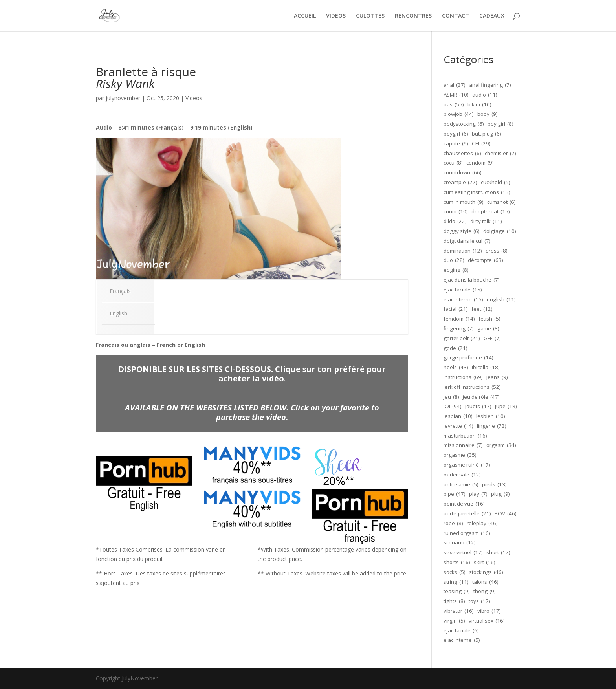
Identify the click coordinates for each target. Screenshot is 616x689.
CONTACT (456, 16)
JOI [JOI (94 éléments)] (453, 407)
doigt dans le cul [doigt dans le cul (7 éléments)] (467, 241)
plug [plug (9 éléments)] (500, 494)
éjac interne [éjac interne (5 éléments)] (462, 640)
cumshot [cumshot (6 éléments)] (501, 202)
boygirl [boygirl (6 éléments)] (456, 134)
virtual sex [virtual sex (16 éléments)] (487, 621)
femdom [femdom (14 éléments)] (459, 319)
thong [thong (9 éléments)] (485, 592)
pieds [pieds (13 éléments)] (494, 485)
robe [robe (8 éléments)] (453, 524)
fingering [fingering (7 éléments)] (459, 329)
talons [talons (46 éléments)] (485, 582)
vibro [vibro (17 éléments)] (489, 611)
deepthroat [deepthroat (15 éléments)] (491, 212)
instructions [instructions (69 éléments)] (463, 377)
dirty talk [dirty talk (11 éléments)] (486, 222)
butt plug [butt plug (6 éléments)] (487, 134)
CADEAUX (492, 16)
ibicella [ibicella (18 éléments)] (486, 368)
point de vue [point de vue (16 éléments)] (464, 504)
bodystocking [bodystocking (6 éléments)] (464, 124)
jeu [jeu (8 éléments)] (451, 397)
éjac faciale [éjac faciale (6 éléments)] (461, 631)
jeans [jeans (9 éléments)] (497, 377)
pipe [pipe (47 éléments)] (455, 494)
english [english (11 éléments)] (501, 300)
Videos (194, 98)
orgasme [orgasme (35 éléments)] (460, 455)
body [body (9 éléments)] (488, 114)
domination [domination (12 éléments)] (463, 251)
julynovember (123, 98)
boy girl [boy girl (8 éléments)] (500, 124)
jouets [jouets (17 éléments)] (478, 407)
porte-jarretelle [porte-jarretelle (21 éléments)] (467, 514)
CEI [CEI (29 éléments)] (481, 144)
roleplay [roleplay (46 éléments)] (482, 524)
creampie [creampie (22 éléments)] (460, 183)
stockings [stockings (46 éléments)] (486, 572)
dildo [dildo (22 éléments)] (455, 222)
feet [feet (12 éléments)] (482, 309)
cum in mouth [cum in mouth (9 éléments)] (464, 202)
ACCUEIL (305, 16)
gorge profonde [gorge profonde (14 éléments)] (468, 358)
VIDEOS (336, 16)
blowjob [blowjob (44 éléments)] (459, 114)
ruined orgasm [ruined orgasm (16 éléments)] (467, 533)
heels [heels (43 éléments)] (456, 368)
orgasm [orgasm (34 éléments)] (501, 445)
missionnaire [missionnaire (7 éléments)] (463, 445)
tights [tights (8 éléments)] (454, 601)
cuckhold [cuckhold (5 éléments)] (496, 183)
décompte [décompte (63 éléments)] (486, 260)
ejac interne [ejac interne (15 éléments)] (463, 300)
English (118, 313)
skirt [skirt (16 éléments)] (485, 563)
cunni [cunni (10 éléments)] (456, 212)
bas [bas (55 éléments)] (454, 105)
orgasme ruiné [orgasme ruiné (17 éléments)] (467, 465)
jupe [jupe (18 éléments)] (506, 407)
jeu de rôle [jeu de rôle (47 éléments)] (481, 397)
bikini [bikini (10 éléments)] (479, 105)
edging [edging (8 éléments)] (456, 270)
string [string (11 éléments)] (456, 582)
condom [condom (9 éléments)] (480, 163)
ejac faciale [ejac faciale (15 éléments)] (463, 290)
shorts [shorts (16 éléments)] (457, 563)
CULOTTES (370, 16)
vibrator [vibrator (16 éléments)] (459, 611)
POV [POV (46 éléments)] (506, 514)
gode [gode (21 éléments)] (456, 348)
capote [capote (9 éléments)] (456, 144)
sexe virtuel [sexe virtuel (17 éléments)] (463, 553)
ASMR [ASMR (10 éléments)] (456, 95)
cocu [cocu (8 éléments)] (453, 163)
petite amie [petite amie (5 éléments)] (461, 485)
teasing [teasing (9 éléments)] (457, 592)
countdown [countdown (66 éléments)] (463, 173)
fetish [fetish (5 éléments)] (489, 319)
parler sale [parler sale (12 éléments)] (462, 475)
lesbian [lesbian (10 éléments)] (458, 416)
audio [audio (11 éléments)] (485, 95)
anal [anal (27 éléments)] (455, 85)
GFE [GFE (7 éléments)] (492, 339)
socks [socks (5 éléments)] (455, 572)
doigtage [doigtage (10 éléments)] (500, 231)
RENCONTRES (413, 16)
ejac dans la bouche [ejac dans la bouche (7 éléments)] (472, 280)
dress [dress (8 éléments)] (497, 251)
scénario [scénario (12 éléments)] (460, 543)
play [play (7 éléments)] (478, 494)
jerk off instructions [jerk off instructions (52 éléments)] (472, 387)
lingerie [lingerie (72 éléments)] (492, 426)
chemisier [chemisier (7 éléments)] (500, 154)
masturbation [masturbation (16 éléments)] (465, 436)
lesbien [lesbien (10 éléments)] (491, 416)
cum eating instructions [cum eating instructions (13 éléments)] (477, 192)
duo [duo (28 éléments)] (454, 260)
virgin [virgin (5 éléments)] (454, 621)
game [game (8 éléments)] (488, 329)
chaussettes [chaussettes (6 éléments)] (462, 154)
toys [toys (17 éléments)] (479, 601)
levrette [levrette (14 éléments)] (458, 426)
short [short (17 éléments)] (498, 553)
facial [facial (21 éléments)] (456, 309)
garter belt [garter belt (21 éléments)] (462, 339)
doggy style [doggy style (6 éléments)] (462, 231)
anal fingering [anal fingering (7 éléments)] (490, 85)
